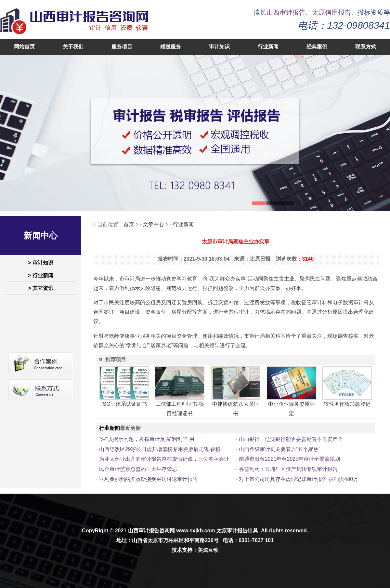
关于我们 (73, 47)
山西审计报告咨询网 (151, 531)
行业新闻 (268, 47)
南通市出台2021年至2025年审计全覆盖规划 (289, 459)
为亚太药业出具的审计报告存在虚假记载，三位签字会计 (164, 459)
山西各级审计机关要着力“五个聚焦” (280, 449)
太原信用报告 (331, 12)
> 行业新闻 (41, 275)
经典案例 (317, 47)
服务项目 (122, 47)
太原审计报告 (232, 531)
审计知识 (219, 47)
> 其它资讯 (41, 288)
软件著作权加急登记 (347, 404)
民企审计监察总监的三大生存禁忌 (138, 469)
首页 (129, 224)
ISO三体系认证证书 (124, 404)
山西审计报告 (286, 12)
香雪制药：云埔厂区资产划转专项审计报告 (288, 469)
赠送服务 (171, 47)
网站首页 (24, 47)
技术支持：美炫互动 (195, 550)
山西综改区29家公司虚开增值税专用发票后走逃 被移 (160, 449)
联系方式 (366, 47)
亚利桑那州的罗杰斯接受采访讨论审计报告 (149, 479)
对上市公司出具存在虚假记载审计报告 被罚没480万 (299, 479)
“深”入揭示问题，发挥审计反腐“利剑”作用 (147, 439)
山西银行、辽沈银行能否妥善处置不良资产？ (291, 439)
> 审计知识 (41, 263)
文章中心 (153, 224)
